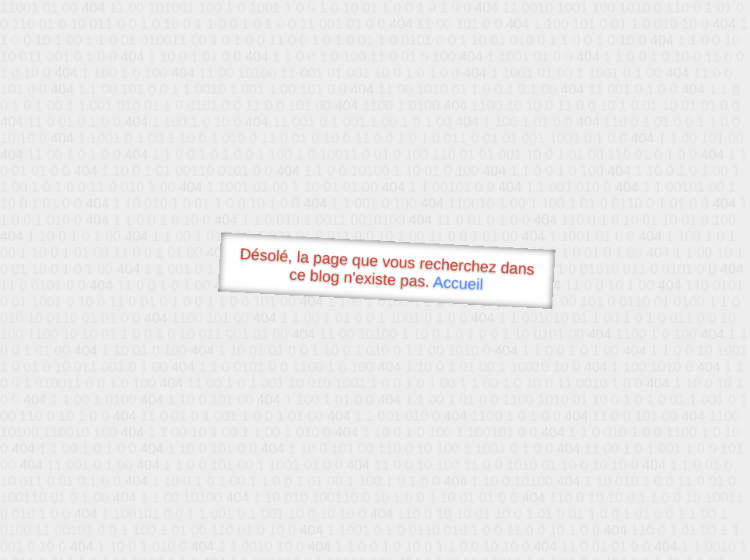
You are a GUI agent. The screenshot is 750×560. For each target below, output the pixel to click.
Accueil (458, 283)
